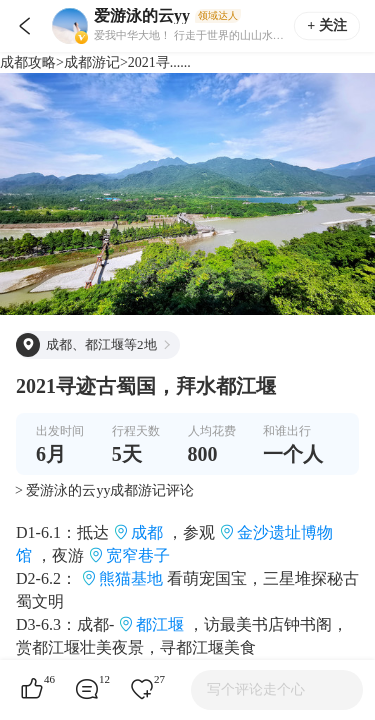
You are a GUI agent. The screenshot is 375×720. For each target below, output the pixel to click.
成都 (147, 532)
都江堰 (160, 624)
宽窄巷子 (138, 555)
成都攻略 (28, 62)
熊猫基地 (131, 578)
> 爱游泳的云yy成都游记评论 (104, 490)
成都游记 (92, 62)
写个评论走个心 (256, 689)
